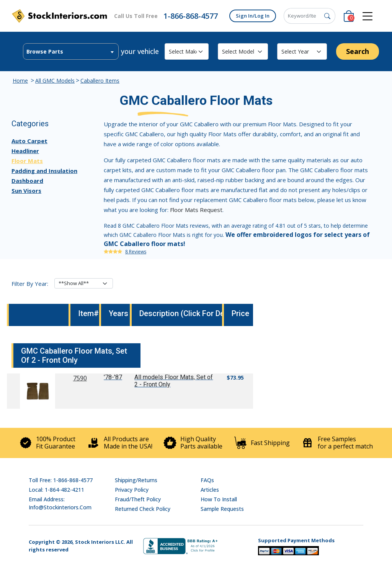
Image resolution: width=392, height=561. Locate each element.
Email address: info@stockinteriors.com (60, 503)
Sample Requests (222, 509)
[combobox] (71, 51)
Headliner (25, 151)
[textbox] (71, 52)
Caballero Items (100, 81)
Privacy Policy (132, 490)
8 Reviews (136, 252)
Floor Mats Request (196, 210)
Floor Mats (27, 161)
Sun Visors (26, 191)
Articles (210, 490)
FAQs (207, 480)
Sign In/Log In (253, 16)
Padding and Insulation (44, 171)
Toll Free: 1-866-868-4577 (61, 480)
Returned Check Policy (143, 509)
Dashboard (27, 181)
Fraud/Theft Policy (138, 499)
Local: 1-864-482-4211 (56, 490)
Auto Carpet (29, 141)
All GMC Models (55, 81)
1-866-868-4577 (191, 16)
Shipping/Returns (136, 480)
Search (358, 51)
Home (20, 81)
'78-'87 (113, 377)
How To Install (219, 499)
